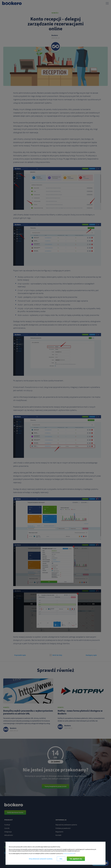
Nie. (61, 859)
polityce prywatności (69, 853)
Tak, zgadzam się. (76, 859)
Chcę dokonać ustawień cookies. (41, 859)
